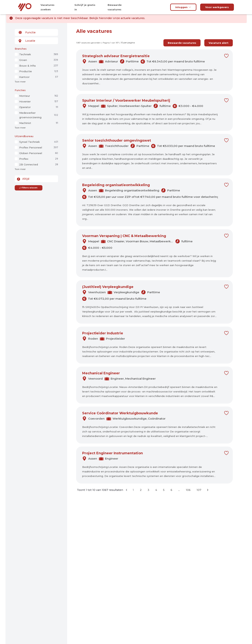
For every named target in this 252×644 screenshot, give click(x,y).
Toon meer (20, 82)
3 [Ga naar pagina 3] (148, 490)
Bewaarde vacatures (182, 43)
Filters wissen (28, 188)
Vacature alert (219, 43)
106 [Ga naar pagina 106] (188, 490)
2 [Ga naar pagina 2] (141, 490)
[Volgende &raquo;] (208, 490)
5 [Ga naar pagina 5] (164, 490)
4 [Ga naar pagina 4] (156, 490)
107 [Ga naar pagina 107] (199, 490)
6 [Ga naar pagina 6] (171, 490)
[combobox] (36, 32)
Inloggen (183, 7)
